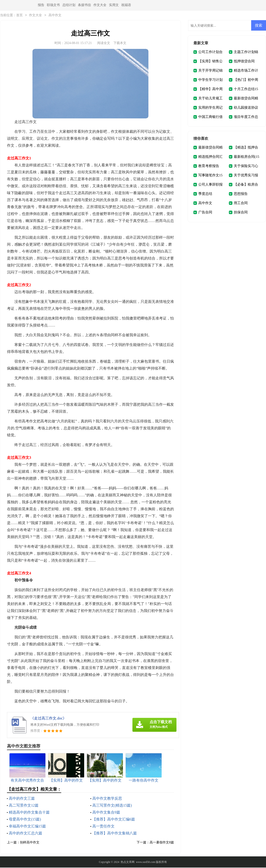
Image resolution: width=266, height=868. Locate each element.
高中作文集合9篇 (106, 813)
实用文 (114, 5)
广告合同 (205, 213)
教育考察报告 (209, 166)
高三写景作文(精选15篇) (112, 806)
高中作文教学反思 (107, 799)
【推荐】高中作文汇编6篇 (114, 820)
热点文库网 (128, 862)
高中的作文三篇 (22, 799)
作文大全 (100, 5)
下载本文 (120, 43)
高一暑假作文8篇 (162, 843)
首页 (19, 16)
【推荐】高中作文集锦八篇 (115, 834)
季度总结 (205, 194)
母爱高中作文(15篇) (25, 820)
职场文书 (53, 5)
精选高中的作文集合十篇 (29, 813)
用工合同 (241, 203)
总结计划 (69, 5)
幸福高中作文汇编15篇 (27, 827)
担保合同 (241, 213)
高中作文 (55, 16)
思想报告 (241, 194)
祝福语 (126, 5)
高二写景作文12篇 (24, 806)
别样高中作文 (30, 843)
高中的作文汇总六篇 (26, 834)
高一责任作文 (103, 827)
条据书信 (84, 5)
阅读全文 (104, 43)
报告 (41, 5)
